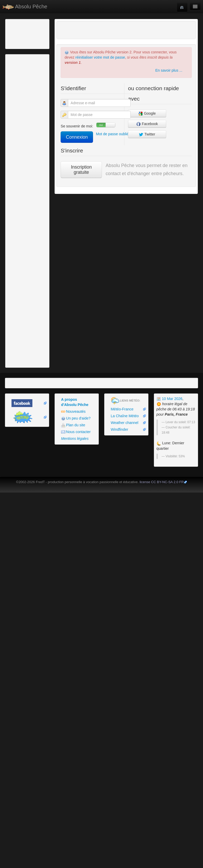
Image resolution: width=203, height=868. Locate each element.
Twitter (147, 134)
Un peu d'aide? (76, 418)
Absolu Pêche (25, 7)
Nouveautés (73, 412)
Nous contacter (76, 432)
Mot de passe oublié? (113, 134)
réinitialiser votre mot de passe (100, 57)
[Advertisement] (35, 33)
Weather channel (125, 423)
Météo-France (122, 409)
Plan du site (73, 425)
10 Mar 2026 (170, 399)
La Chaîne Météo (125, 416)
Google (147, 113)
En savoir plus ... (169, 70)
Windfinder (120, 429)
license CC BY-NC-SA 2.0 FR (162, 482)
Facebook (147, 124)
